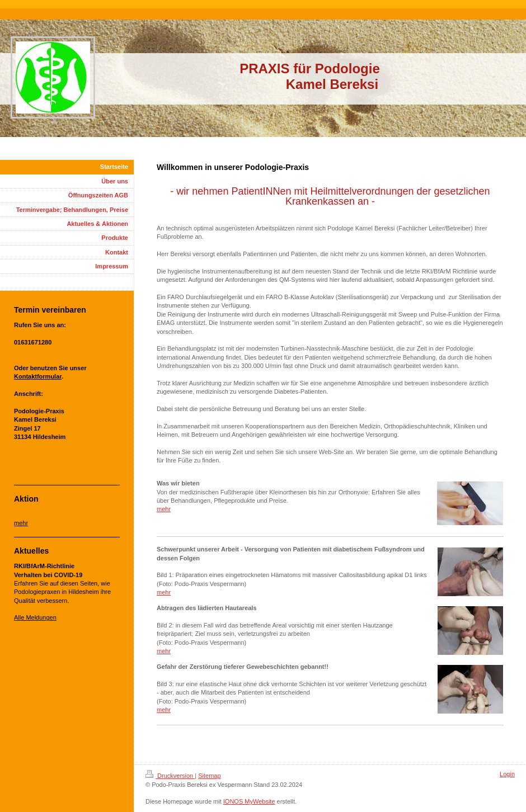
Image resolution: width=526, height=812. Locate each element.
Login (507, 774)
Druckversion (170, 776)
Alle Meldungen (35, 617)
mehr (164, 509)
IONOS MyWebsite (249, 801)
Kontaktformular (38, 376)
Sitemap (209, 776)
